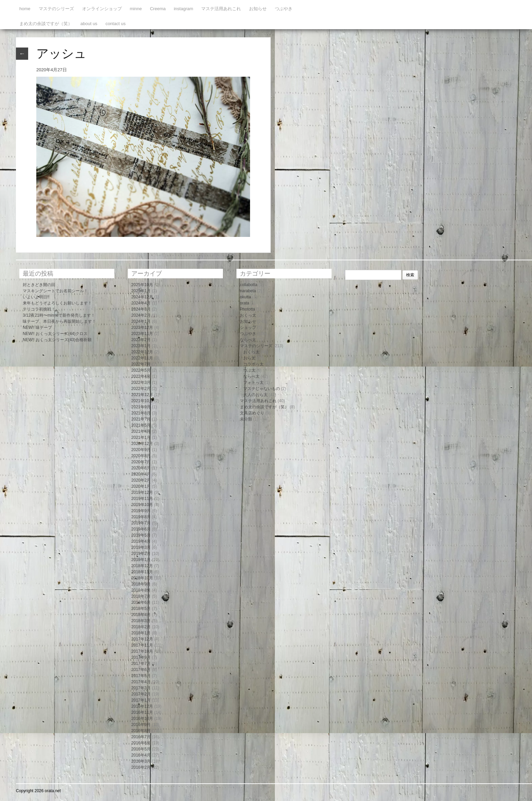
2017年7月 (141, 664)
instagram (183, 9)
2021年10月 (142, 401)
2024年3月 (141, 309)
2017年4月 (141, 682)
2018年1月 (141, 633)
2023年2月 (141, 340)
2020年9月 (141, 450)
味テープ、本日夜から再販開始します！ (59, 321)
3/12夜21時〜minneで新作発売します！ (59, 315)
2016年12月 (142, 706)
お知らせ (258, 9)
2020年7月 (141, 462)
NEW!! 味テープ (37, 328)
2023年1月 (141, 346)
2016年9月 (141, 725)
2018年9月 (141, 584)
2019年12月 (142, 492)
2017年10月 (142, 651)
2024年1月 (141, 321)
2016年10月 (142, 719)
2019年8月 (141, 517)
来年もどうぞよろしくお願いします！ (57, 303)
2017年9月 (141, 657)
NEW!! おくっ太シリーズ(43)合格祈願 (57, 340)
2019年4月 (141, 541)
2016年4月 (141, 755)
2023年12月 (142, 328)
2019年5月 (141, 535)
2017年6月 (141, 670)
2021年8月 (141, 413)
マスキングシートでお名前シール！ (55, 291)
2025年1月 (141, 291)
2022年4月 (141, 376)
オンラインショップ (102, 9)
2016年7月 (141, 737)
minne (136, 9)
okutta (245, 297)
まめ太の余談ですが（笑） (46, 24)
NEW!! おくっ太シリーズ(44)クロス (55, 334)
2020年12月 (142, 444)
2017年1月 (141, 700)
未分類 (246, 419)
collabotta (249, 285)
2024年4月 (141, 303)
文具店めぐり (252, 413)
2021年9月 (141, 407)
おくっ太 (248, 315)
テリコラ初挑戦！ (39, 309)
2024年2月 (141, 315)
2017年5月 (141, 676)
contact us (116, 24)
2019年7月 (141, 523)
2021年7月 (141, 419)
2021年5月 (141, 425)
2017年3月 (141, 688)
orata (244, 303)
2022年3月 (141, 383)
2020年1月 (141, 486)
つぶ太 (249, 370)
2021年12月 (142, 395)
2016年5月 (141, 749)
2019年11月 (142, 499)
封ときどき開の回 (39, 285)
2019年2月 (141, 554)
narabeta (248, 291)
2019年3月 (141, 547)
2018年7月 (141, 596)
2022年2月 (141, 389)
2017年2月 (141, 694)
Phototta (248, 309)
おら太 (249, 358)
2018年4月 (141, 615)
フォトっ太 (253, 383)
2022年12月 (142, 352)
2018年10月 (142, 578)
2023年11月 (142, 334)
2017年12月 (142, 639)
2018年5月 (141, 609)
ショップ (248, 328)
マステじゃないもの (262, 389)
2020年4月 (141, 474)
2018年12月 (142, 566)
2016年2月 (141, 767)
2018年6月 (141, 602)
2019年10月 (142, 505)
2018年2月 (141, 627)
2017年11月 (142, 645)
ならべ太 (248, 340)
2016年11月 (142, 712)
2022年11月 (142, 358)
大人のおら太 (255, 395)
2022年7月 (141, 364)
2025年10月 (142, 285)
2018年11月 (142, 572)
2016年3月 (141, 761)
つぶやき (284, 9)
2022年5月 (141, 370)
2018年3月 (141, 621)
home (25, 9)
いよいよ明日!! (36, 297)
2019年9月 (141, 511)
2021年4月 (141, 431)
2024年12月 (142, 297)
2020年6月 (141, 468)
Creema (158, 9)
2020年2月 (141, 480)
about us (89, 24)
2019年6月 (141, 529)
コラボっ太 (253, 364)
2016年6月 (141, 743)
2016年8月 (141, 731)
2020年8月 (141, 456)
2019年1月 (141, 560)
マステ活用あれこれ (221, 9)
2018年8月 (141, 590)
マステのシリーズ (56, 9)
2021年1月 (141, 437)
